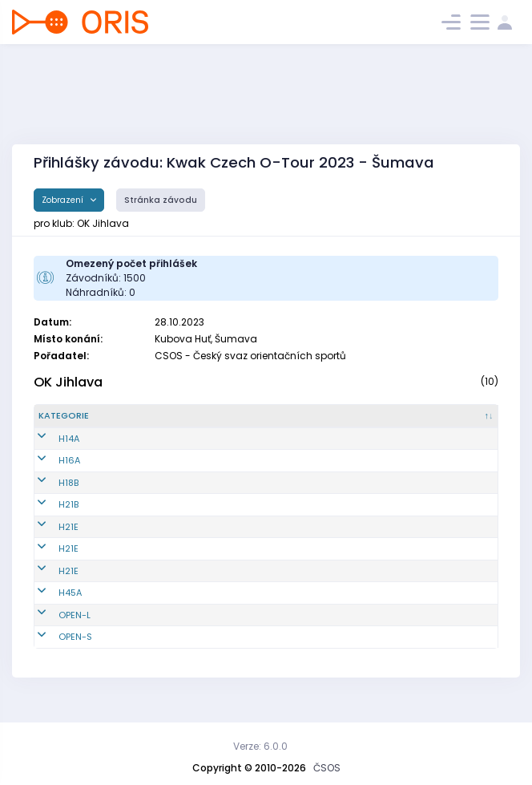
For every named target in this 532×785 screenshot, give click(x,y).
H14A (49, 451)
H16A (49, 474)
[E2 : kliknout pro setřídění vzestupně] (414, 423)
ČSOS (327, 768)
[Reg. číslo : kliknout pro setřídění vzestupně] (145, 423)
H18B (48, 496)
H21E (48, 540)
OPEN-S (55, 650)
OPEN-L (54, 628)
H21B (48, 518)
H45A (50, 606)
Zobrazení (64, 200)
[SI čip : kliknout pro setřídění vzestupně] (470, 423)
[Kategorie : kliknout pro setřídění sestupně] (74, 423)
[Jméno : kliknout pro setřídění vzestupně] (224, 423)
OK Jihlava (68, 382)
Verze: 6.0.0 (260, 746)
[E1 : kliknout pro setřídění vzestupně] (364, 423)
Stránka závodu (161, 200)
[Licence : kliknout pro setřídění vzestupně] (305, 423)
